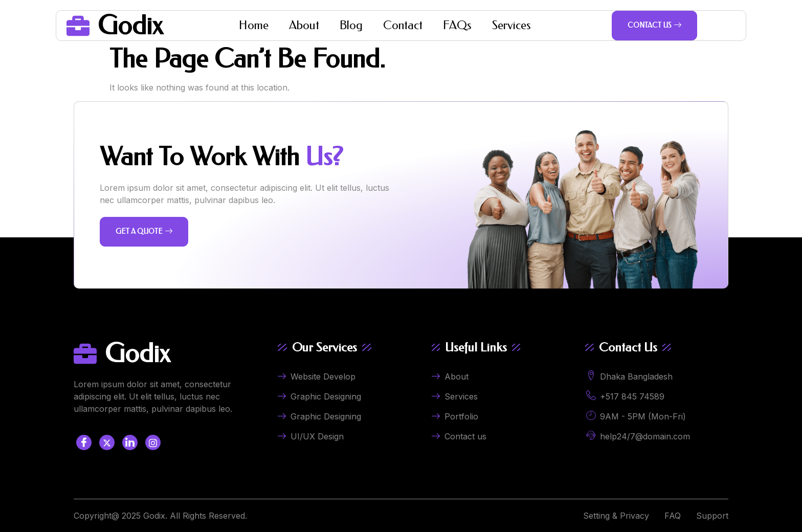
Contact (403, 25)
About (304, 25)
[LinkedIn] (130, 442)
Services (511, 25)
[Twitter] (107, 442)
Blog (351, 25)
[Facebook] (84, 442)
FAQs (457, 25)
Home (254, 25)
